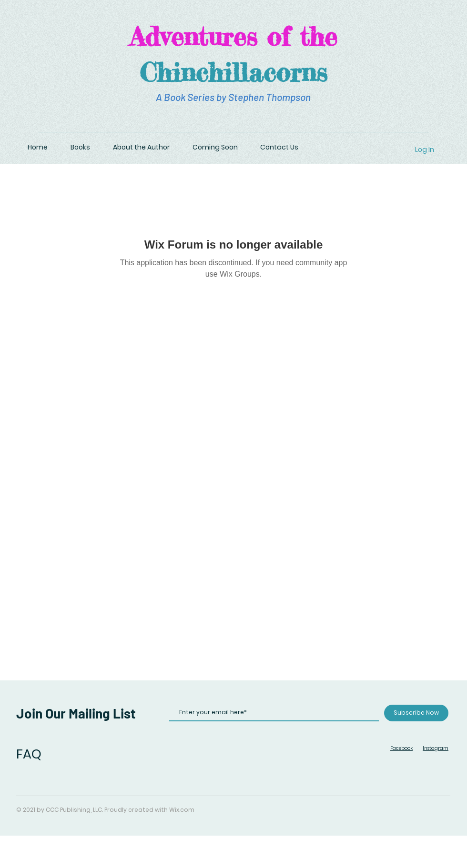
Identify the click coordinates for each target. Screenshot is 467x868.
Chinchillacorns (233, 72)
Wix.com (182, 810)
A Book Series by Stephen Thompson (233, 97)
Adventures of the (233, 36)
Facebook (401, 748)
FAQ (29, 754)
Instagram (436, 748)
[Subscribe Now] (416, 713)
